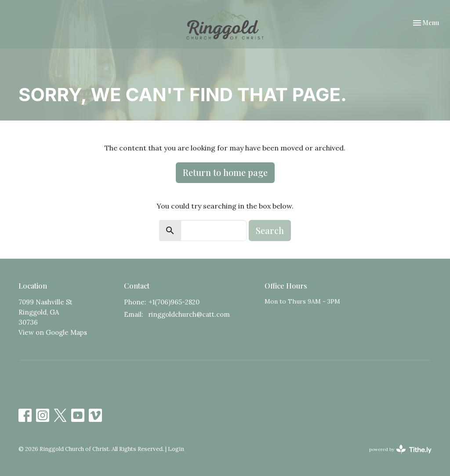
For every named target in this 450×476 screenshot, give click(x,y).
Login (176, 449)
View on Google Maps (53, 332)
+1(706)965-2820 (174, 302)
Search (270, 230)
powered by (400, 449)
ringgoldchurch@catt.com (189, 314)
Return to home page (225, 172)
